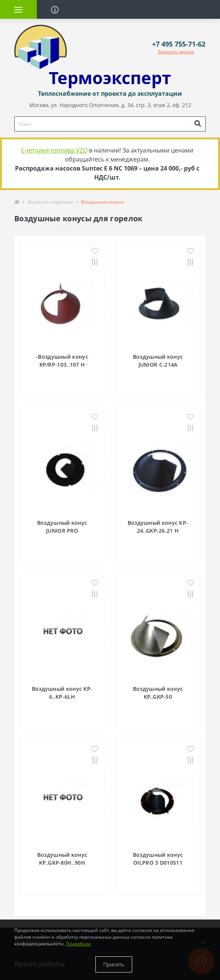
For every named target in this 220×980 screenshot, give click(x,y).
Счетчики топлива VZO (54, 150)
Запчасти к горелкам (50, 202)
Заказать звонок (176, 52)
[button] (179, 44)
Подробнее (78, 944)
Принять (114, 964)
